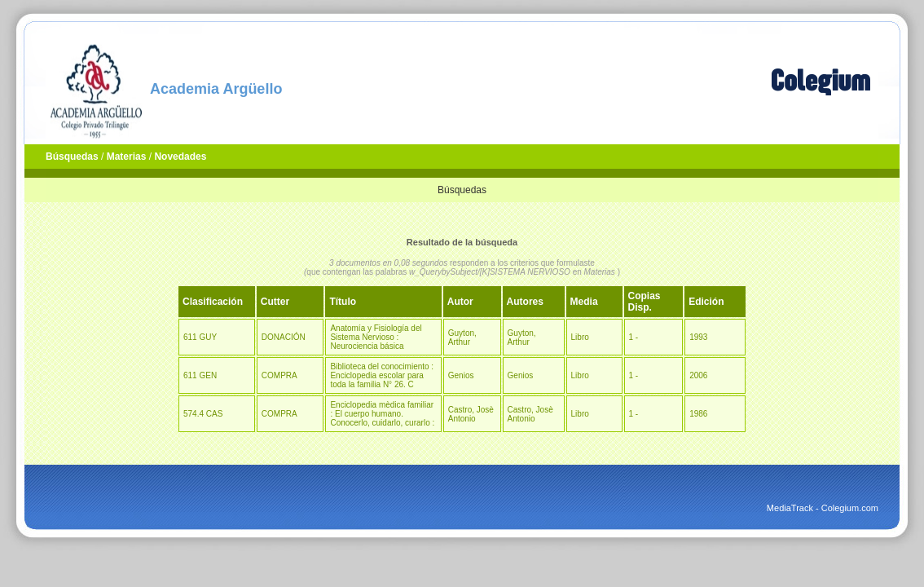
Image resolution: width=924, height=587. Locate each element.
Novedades (180, 157)
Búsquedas (72, 157)
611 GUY (200, 337)
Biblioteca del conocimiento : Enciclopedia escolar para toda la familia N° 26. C (382, 375)
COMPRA (279, 375)
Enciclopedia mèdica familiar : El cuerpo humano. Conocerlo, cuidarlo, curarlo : (382, 414)
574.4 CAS (203, 414)
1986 (698, 414)
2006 (698, 375)
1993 (698, 337)
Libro (580, 337)
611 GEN (200, 375)
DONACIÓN (284, 337)
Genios (461, 375)
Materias (127, 157)
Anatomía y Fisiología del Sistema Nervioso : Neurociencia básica (376, 337)
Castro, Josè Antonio (471, 414)
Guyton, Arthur (462, 338)
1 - (634, 337)
